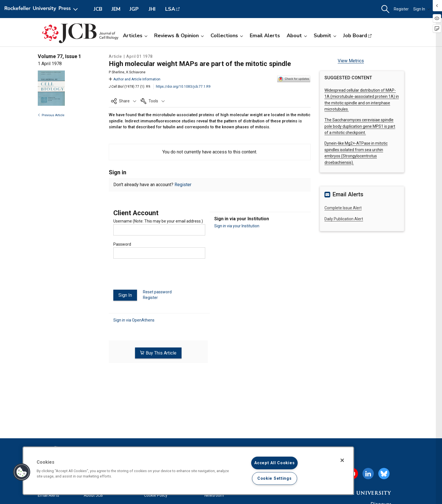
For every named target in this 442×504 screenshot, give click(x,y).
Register (401, 9)
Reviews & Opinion (179, 36)
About (297, 36)
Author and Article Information (135, 79)
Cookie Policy (156, 495)
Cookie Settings (275, 478)
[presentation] (156, 276)
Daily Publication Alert (344, 219)
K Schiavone (136, 72)
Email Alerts (265, 36)
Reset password (157, 292)
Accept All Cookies (274, 463)
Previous (51, 115)
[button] (385, 9)
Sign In (422, 9)
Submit (325, 36)
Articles (135, 36)
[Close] (342, 460)
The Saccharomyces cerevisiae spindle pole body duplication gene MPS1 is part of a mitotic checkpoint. (360, 126)
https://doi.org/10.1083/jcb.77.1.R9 (183, 87)
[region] (188, 471)
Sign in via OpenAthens (134, 320)
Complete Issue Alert (343, 208)
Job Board (355, 36)
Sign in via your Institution (237, 226)
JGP (134, 9)
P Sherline (117, 72)
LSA (170, 9)
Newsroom (214, 495)
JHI (152, 9)
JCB (98, 9)
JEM (116, 9)
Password (122, 244)
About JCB (93, 495)
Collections (227, 36)
